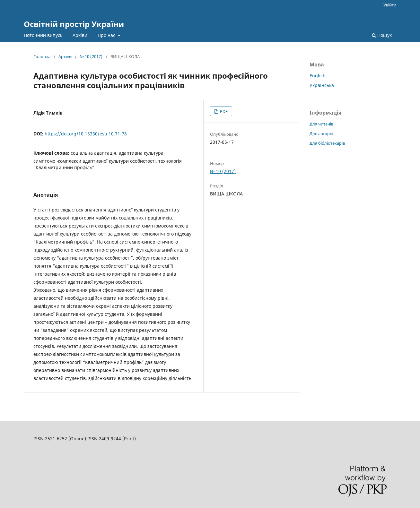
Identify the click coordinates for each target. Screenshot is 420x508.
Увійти (390, 5)
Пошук (382, 35)
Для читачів (321, 124)
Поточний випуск (43, 35)
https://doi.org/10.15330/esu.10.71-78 (86, 134)
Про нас (107, 35)
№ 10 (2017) (91, 56)
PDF (223, 111)
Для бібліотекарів (327, 143)
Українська (322, 85)
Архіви (80, 35)
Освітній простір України (74, 24)
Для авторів (321, 133)
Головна (42, 56)
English (318, 76)
